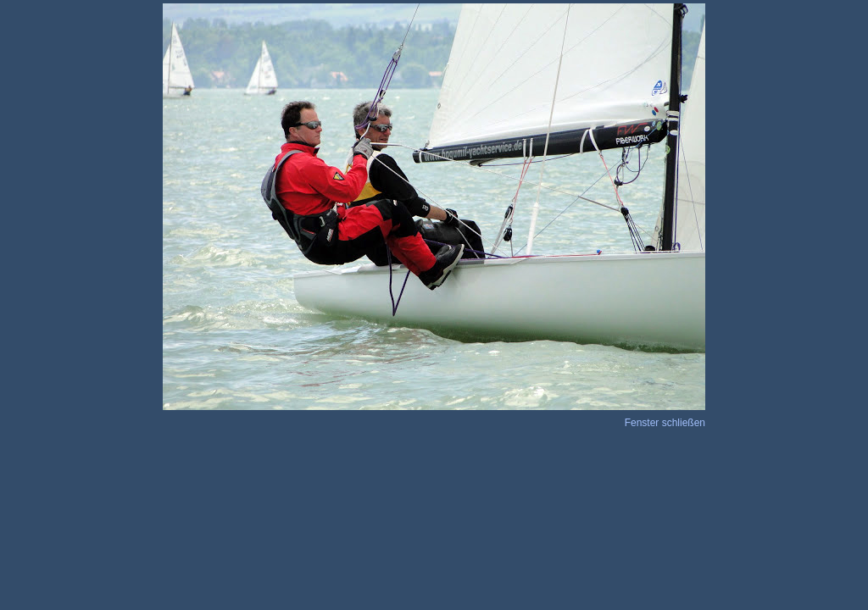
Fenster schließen (665, 423)
